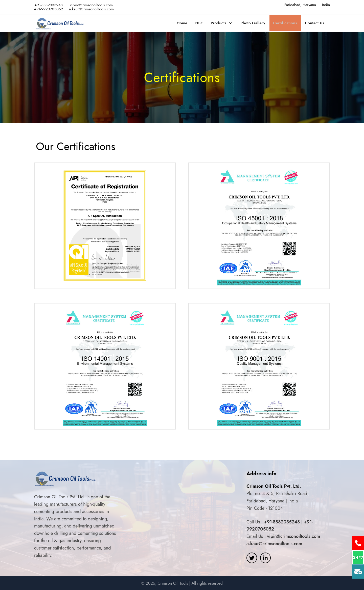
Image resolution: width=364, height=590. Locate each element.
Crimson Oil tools (60, 22)
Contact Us (316, 22)
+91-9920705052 (49, 9)
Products (221, 22)
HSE (201, 22)
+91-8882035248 (49, 5)
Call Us (357, 543)
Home (185, 22)
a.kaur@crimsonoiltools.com (91, 9)
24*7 (357, 557)
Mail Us (357, 572)
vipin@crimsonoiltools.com (91, 5)
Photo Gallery (255, 22)
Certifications (287, 22)
